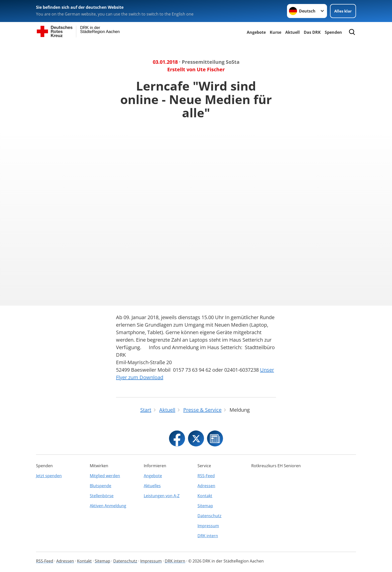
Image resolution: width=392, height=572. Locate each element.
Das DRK (312, 32)
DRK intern (208, 536)
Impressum (208, 526)
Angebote (256, 32)
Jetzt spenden (49, 476)
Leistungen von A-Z (162, 496)
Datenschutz (209, 516)
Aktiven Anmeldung (108, 506)
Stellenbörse (102, 496)
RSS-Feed (206, 476)
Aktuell (292, 32)
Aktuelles (152, 486)
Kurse (275, 32)
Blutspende (100, 486)
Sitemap (205, 506)
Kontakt (205, 496)
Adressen (206, 486)
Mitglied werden (105, 476)
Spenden (333, 32)
